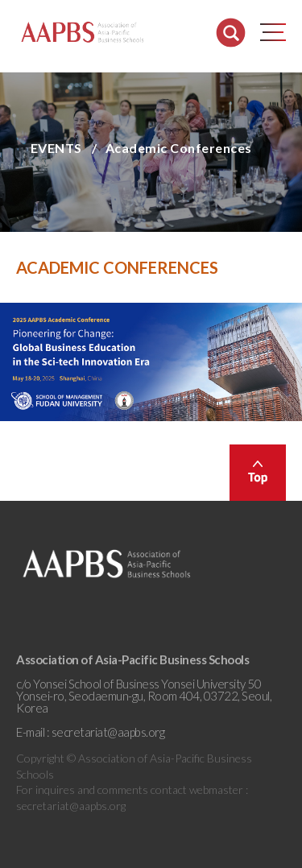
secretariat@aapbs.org (108, 732)
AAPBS (83, 32)
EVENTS (56, 148)
